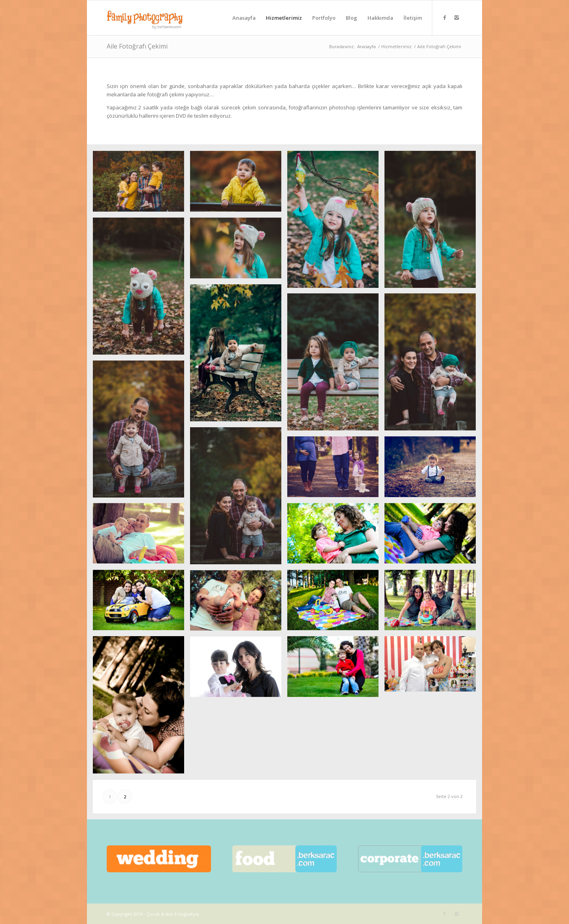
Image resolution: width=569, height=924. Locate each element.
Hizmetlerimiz (397, 46)
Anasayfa (366, 46)
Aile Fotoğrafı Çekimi (137, 46)
